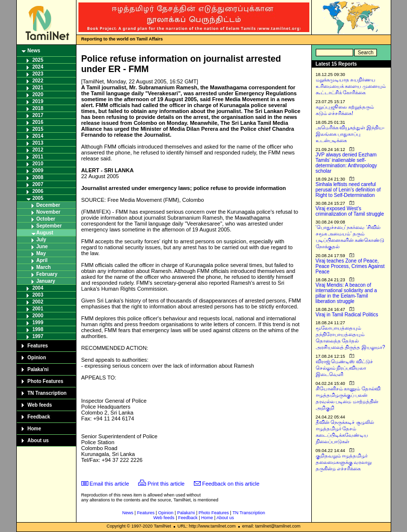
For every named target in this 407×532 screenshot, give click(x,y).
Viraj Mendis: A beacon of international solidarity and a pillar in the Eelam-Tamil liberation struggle (347, 293)
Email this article (110, 484)
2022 (38, 81)
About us (38, 440)
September (49, 226)
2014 (38, 136)
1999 (38, 323)
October (46, 219)
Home (35, 429)
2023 (38, 74)
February (47, 274)
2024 (38, 67)
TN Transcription (47, 393)
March (44, 267)
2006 (38, 191)
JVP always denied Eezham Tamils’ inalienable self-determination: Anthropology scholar (347, 163)
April (42, 260)
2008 (38, 177)
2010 (38, 164)
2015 (38, 129)
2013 (38, 143)
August (45, 233)
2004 (38, 288)
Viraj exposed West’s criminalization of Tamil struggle (350, 211)
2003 (38, 295)
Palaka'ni (38, 369)
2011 (38, 157)
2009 (38, 171)
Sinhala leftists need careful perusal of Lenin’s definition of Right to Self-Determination (348, 190)
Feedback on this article (231, 484)
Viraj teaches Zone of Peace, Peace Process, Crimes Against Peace (350, 266)
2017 (38, 115)
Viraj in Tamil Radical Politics (347, 315)
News (34, 51)
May (41, 253)
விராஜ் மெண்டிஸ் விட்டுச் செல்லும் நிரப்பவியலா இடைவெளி (345, 368)
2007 (38, 184)
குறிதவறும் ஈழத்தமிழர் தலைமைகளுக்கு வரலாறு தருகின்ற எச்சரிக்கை (344, 462)
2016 (38, 122)
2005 (38, 198)
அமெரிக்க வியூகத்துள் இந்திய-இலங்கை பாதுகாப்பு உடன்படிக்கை (350, 134)
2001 (38, 309)
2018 (38, 108)
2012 (38, 150)
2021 (38, 88)
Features (38, 346)
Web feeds (40, 405)
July (41, 240)
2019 (38, 101)
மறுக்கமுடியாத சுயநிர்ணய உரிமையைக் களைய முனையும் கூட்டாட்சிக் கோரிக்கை (351, 86)
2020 (38, 95)
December (48, 205)
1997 (38, 336)
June (42, 247)
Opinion (37, 358)
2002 (38, 302)
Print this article (166, 484)
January (46, 281)
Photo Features (46, 381)
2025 (38, 60)
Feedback (39, 417)
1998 (38, 329)
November (49, 212)
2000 (38, 316)
